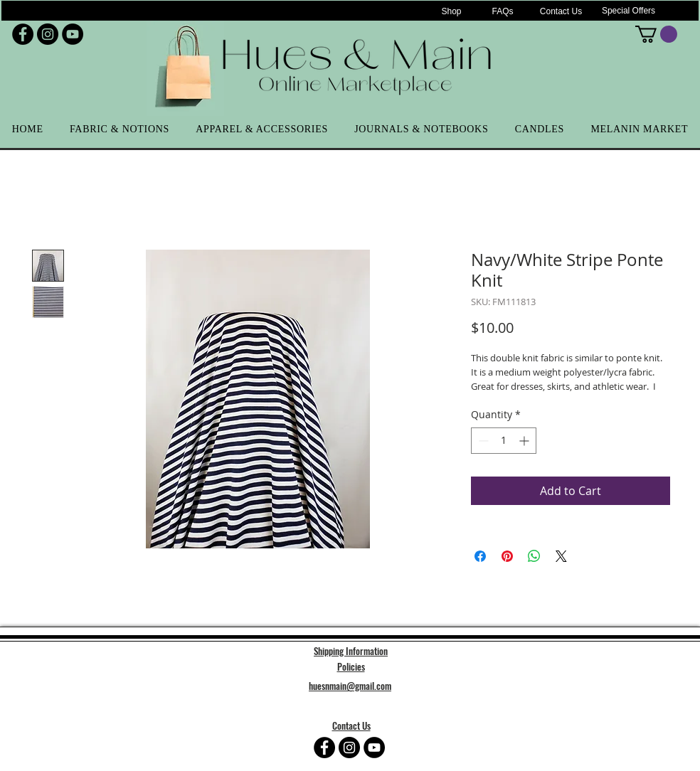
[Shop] (451, 11)
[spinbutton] (504, 441)
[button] (656, 34)
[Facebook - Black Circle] (23, 34)
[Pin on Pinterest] (507, 556)
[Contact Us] (561, 11)
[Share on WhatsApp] (534, 556)
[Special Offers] (629, 11)
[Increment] (525, 441)
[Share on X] (561, 556)
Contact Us (351, 725)
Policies (351, 666)
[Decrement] (482, 441)
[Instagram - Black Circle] (48, 34)
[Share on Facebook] (480, 556)
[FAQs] (503, 11)
